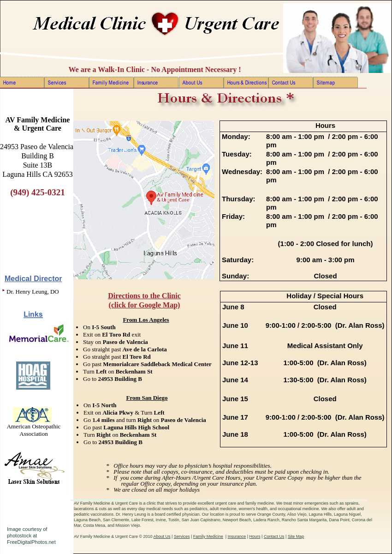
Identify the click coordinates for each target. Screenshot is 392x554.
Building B (38, 156)
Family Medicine (208, 536)
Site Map (296, 536)
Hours (255, 536)
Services (182, 536)
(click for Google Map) (145, 305)
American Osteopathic (34, 426)
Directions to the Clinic (144, 296)
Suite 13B (38, 165)
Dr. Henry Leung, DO (33, 292)
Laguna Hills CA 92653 (37, 174)
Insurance (237, 536)
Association (33, 434)
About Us (162, 536)
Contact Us (274, 536)
